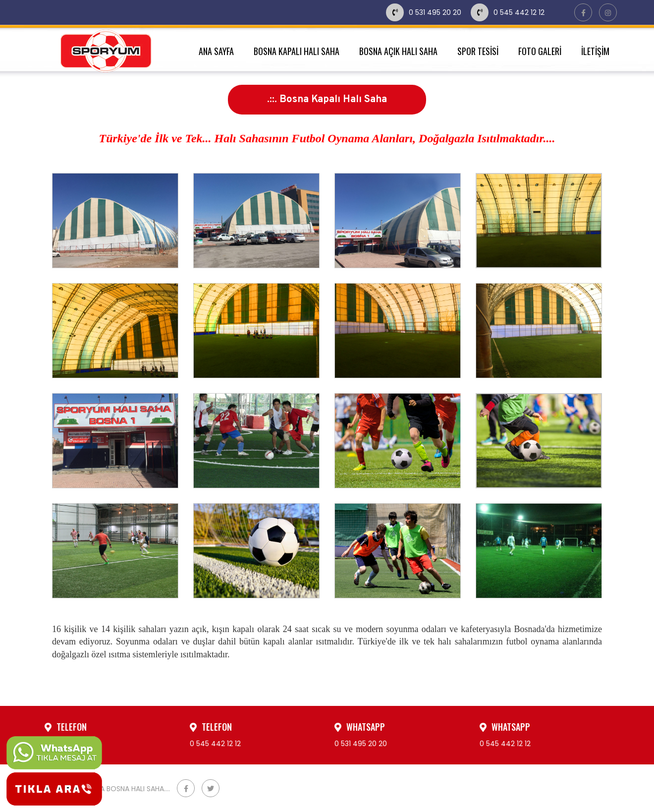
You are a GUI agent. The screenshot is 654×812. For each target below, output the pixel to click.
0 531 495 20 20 (425, 12)
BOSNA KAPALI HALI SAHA (297, 51)
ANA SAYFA (216, 51)
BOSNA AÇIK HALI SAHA (398, 51)
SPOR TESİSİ (478, 51)
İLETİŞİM (595, 51)
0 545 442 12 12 (508, 12)
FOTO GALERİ (540, 51)
